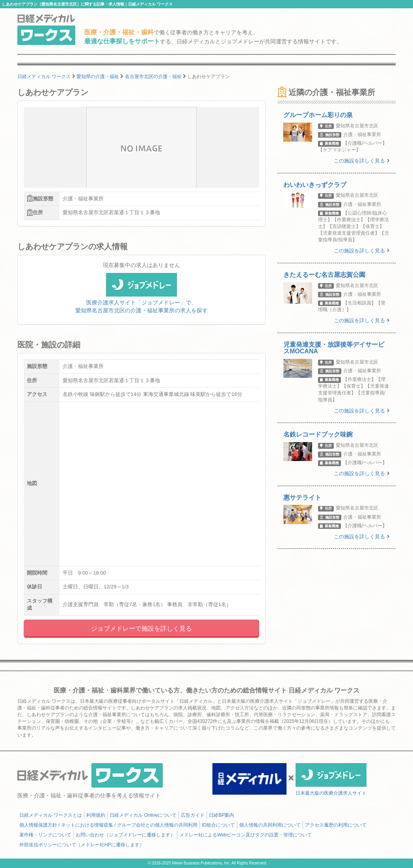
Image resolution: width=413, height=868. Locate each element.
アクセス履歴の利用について (336, 825)
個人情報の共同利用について (270, 825)
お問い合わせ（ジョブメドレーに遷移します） (125, 835)
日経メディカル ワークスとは (51, 815)
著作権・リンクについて (45, 835)
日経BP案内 (221, 815)
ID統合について (218, 825)
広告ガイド (193, 815)
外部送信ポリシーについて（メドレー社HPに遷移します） (82, 845)
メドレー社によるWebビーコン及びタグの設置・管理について (246, 835)
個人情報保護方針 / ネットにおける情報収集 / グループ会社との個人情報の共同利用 (108, 825)
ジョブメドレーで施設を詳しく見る (141, 628)
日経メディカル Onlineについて (143, 815)
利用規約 (96, 815)
